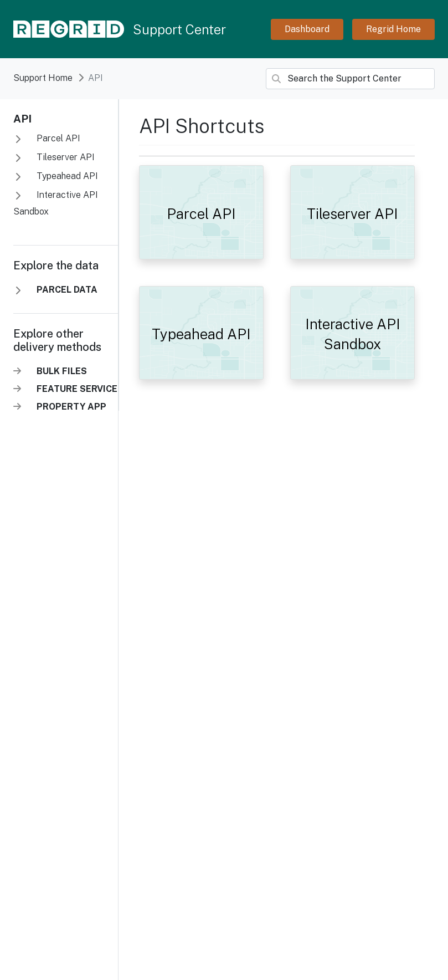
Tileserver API (65, 157)
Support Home (43, 78)
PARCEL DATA (67, 290)
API (22, 119)
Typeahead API (66, 176)
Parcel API (57, 138)
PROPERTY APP (71, 407)
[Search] (350, 79)
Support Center (179, 29)
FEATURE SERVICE (77, 389)
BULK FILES (62, 371)
